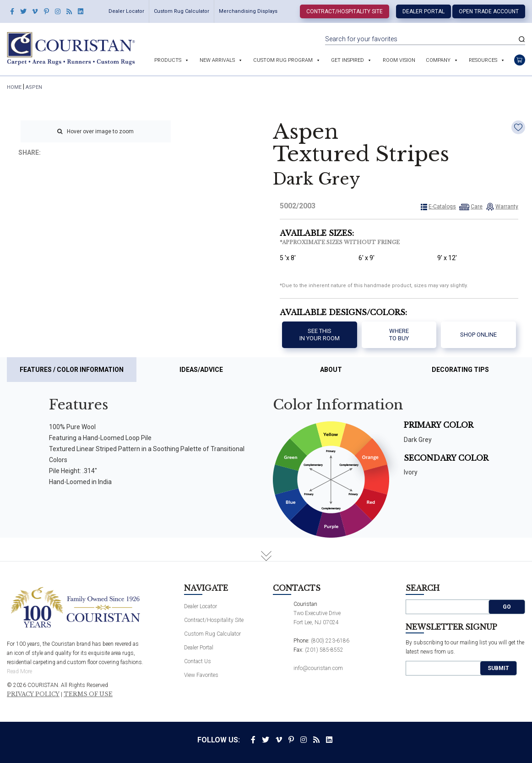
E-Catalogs (442, 207)
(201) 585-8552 (324, 650)
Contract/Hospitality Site (345, 11)
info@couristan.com (318, 668)
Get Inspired (347, 60)
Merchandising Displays (248, 11)
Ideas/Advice (201, 370)
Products (168, 60)
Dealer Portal (423, 11)
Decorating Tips (460, 370)
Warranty (507, 207)
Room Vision (399, 60)
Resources (483, 60)
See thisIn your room (320, 335)
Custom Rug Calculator (182, 11)
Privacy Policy (33, 694)
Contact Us (198, 661)
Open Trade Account (489, 11)
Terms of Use (88, 694)
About (331, 370)
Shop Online (478, 335)
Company (438, 60)
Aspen (34, 87)
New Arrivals (217, 60)
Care (477, 207)
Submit (498, 668)
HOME (14, 87)
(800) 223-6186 (330, 641)
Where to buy (399, 335)
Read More (19, 671)
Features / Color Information (72, 370)
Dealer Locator (126, 11)
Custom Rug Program (283, 60)
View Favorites (201, 675)
